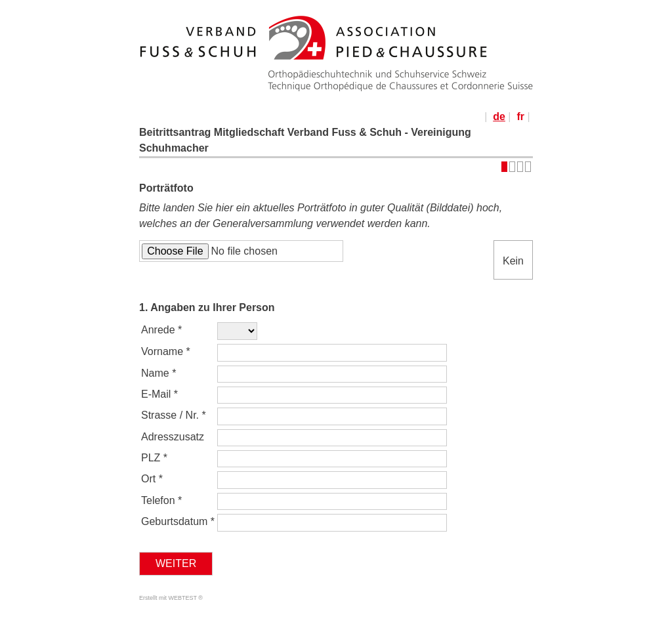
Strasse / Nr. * (174, 415)
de (499, 116)
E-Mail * (159, 394)
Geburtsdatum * (178, 521)
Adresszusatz (174, 437)
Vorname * (166, 351)
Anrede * (161, 330)
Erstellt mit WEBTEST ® (171, 598)
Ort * (152, 479)
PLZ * (154, 458)
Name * (158, 373)
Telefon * (161, 500)
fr (520, 116)
